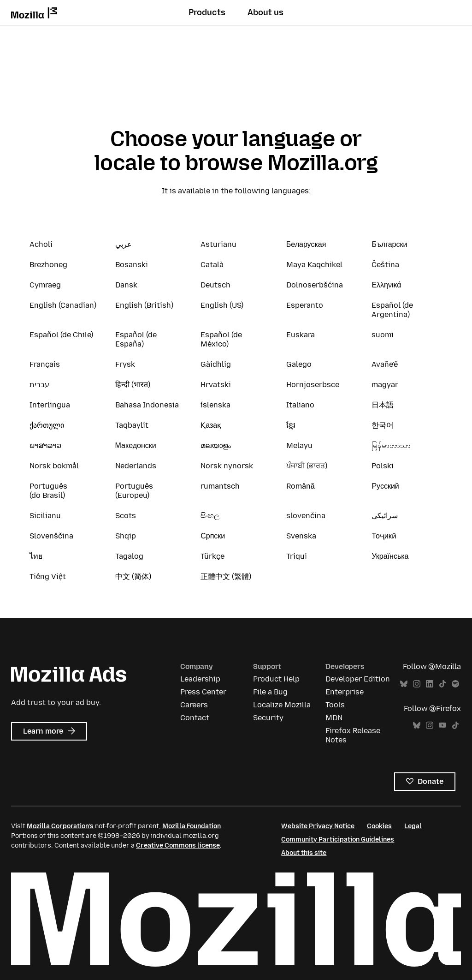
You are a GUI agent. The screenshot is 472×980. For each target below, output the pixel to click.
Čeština (385, 265)
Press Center (203, 692)
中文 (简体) (133, 577)
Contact (195, 718)
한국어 (383, 425)
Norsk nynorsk (227, 466)
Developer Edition (358, 679)
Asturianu (218, 244)
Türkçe (212, 556)
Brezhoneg (48, 265)
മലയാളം (216, 445)
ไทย (36, 556)
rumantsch (220, 486)
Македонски (136, 445)
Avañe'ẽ (385, 364)
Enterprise (345, 692)
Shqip (126, 536)
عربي (124, 244)
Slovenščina (51, 536)
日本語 (383, 405)
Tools (335, 705)
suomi (383, 335)
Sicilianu (45, 516)
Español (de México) (221, 339)
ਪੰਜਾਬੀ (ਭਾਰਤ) (307, 466)
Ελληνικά (386, 285)
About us (265, 12)
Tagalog (129, 556)
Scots (126, 516)
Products (207, 12)
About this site (304, 853)
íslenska (215, 405)
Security (268, 718)
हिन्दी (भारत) (133, 385)
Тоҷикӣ (384, 536)
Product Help (276, 679)
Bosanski (132, 265)
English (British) (144, 305)
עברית (39, 385)
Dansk (126, 285)
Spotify (455, 684)
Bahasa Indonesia (147, 405)
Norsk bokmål (54, 466)
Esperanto (305, 305)
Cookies (379, 826)
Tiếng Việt (48, 577)
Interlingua (50, 405)
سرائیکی (385, 516)
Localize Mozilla (282, 705)
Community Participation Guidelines (338, 840)
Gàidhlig (216, 364)
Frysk (125, 364)
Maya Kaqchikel (314, 265)
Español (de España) (136, 339)
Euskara (301, 335)
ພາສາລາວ (45, 445)
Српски (213, 536)
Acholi (41, 244)
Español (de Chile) (61, 335)
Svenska (301, 536)
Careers (194, 705)
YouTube (442, 726)
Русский (385, 486)
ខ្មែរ (291, 425)
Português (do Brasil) (48, 491)
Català (212, 265)
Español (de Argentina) (392, 310)
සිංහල (210, 516)
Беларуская (306, 244)
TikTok (442, 684)
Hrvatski (216, 385)
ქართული (47, 425)
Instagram (417, 684)
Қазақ (211, 425)
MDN (334, 718)
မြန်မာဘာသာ (391, 445)
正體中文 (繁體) (226, 577)
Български (389, 244)
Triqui (297, 556)
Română (301, 486)
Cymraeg (45, 285)
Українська (390, 556)
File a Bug (270, 692)
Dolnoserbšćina (315, 285)
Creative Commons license (178, 846)
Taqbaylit (132, 425)
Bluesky (404, 684)
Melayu (299, 445)
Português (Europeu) (134, 491)
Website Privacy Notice (318, 826)
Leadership (200, 679)
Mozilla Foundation (192, 826)
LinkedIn (430, 684)
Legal (413, 826)
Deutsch (215, 285)
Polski (383, 466)
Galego (299, 364)
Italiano (300, 405)
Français (45, 364)
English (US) (222, 305)
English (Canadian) (63, 305)
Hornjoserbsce (313, 385)
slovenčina (306, 516)
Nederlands (136, 466)
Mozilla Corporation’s (60, 826)
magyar (385, 385)
